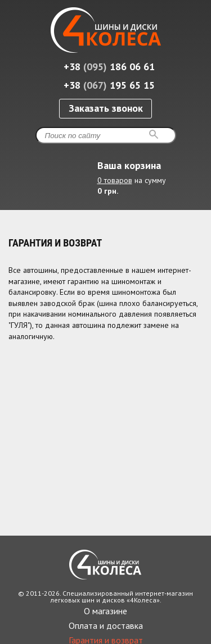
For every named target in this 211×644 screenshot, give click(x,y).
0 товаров (115, 180)
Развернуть (193, 197)
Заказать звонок (106, 108)
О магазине (105, 611)
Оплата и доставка (106, 625)
